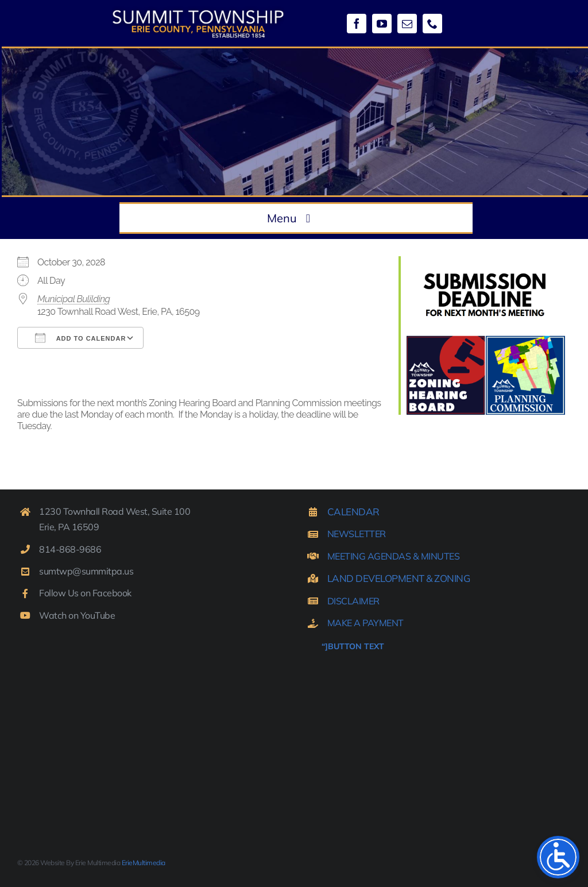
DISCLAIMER (353, 601)
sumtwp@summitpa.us (86, 571)
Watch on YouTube (77, 615)
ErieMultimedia (144, 863)
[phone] (432, 24)
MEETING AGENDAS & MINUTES (394, 556)
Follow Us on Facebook (85, 593)
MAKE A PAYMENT (365, 623)
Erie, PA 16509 (69, 527)
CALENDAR (353, 512)
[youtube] (382, 24)
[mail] (407, 24)
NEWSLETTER (357, 534)
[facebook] (357, 24)
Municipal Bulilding (74, 299)
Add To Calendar (80, 338)
